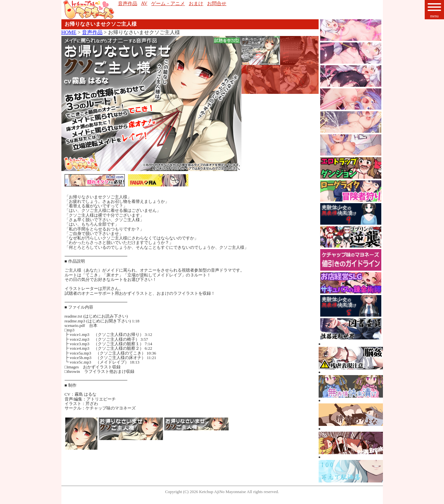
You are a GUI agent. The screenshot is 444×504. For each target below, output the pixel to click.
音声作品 (92, 32)
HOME (69, 32)
